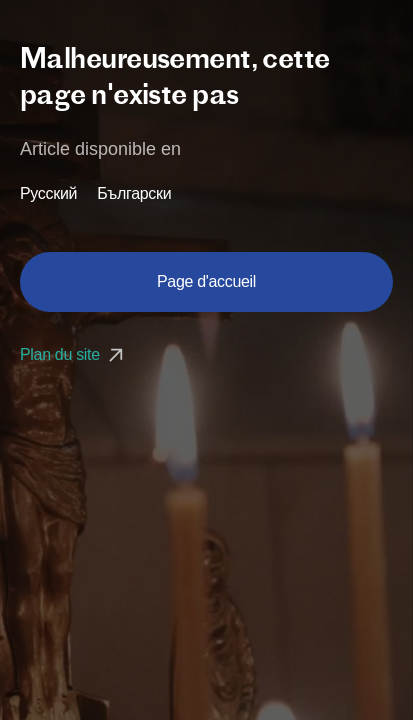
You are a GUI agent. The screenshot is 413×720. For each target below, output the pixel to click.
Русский (48, 194)
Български (134, 194)
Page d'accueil (206, 281)
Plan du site (74, 354)
